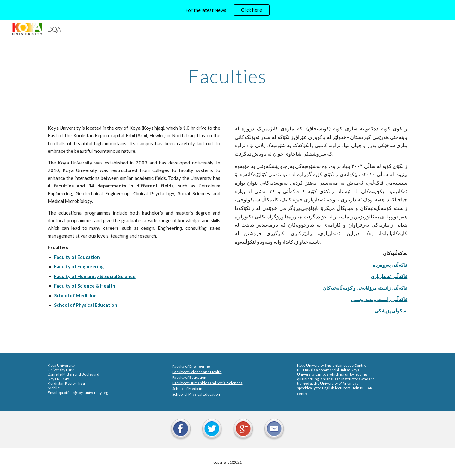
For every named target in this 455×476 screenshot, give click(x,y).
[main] (227, 76)
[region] (227, 10)
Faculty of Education (189, 377)
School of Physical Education (196, 394)
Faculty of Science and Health (197, 372)
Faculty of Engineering (191, 366)
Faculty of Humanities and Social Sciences (207, 383)
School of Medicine (188, 388)
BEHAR (304, 370)
